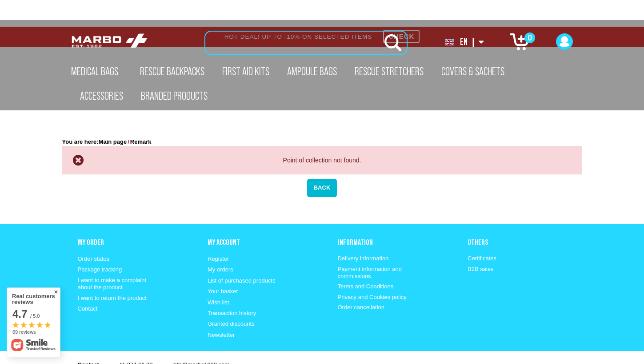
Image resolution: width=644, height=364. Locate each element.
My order (91, 215)
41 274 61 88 (136, 338)
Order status (94, 232)
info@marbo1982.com (201, 338)
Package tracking (100, 243)
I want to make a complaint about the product (112, 257)
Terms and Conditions (366, 260)
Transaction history (232, 286)
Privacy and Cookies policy (372, 270)
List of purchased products (241, 254)
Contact (88, 282)
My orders (220, 243)
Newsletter (221, 308)
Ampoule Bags (312, 71)
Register (218, 232)
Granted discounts (231, 297)
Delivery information (363, 232)
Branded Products (174, 96)
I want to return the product (112, 271)
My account (224, 215)
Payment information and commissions (370, 246)
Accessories (102, 96)
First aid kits (246, 71)
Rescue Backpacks (172, 71)
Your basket (223, 265)
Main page (113, 115)
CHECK (401, 10)
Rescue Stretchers (389, 71)
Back (322, 161)
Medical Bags (95, 71)
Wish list (218, 276)
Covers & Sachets (473, 71)
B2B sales (481, 242)
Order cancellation (361, 281)
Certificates (482, 232)
